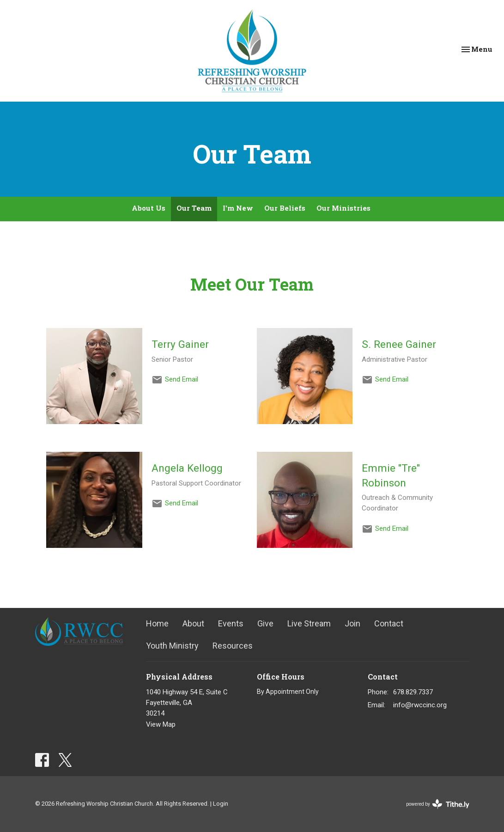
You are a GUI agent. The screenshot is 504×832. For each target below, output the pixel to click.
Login (221, 804)
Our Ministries (343, 208)
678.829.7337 (413, 692)
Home (157, 623)
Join (352, 623)
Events (231, 623)
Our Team (194, 208)
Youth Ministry (172, 646)
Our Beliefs (285, 208)
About (193, 623)
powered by (438, 804)
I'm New (238, 208)
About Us (149, 208)
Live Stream (309, 623)
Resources (233, 646)
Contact (389, 623)
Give (265, 623)
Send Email (182, 379)
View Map (161, 724)
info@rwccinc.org (420, 705)
